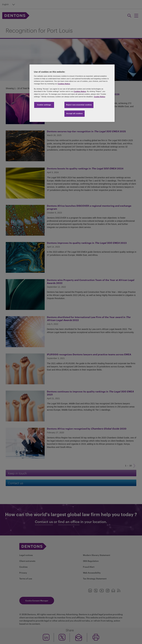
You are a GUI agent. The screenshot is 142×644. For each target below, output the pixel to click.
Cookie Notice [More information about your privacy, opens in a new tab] (99, 97)
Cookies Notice (64, 84)
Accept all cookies (75, 113)
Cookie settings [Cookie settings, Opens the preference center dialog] (44, 105)
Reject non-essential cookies (79, 105)
